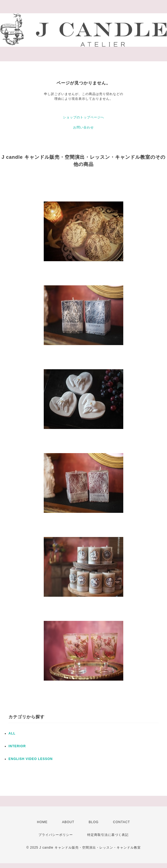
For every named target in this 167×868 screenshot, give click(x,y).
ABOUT (68, 822)
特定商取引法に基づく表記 (108, 835)
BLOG (94, 822)
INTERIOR (17, 746)
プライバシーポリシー (56, 835)
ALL (12, 733)
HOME (42, 822)
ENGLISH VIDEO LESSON (31, 759)
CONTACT (121, 822)
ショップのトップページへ (83, 117)
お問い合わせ (83, 127)
